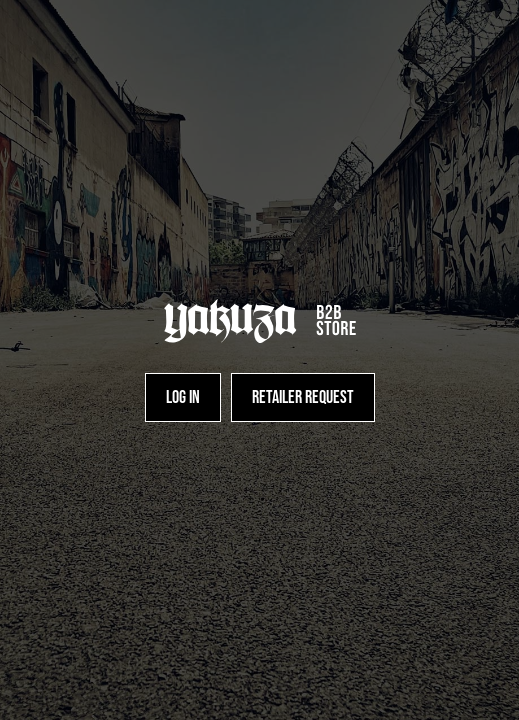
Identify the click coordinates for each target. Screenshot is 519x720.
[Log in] (183, 397)
